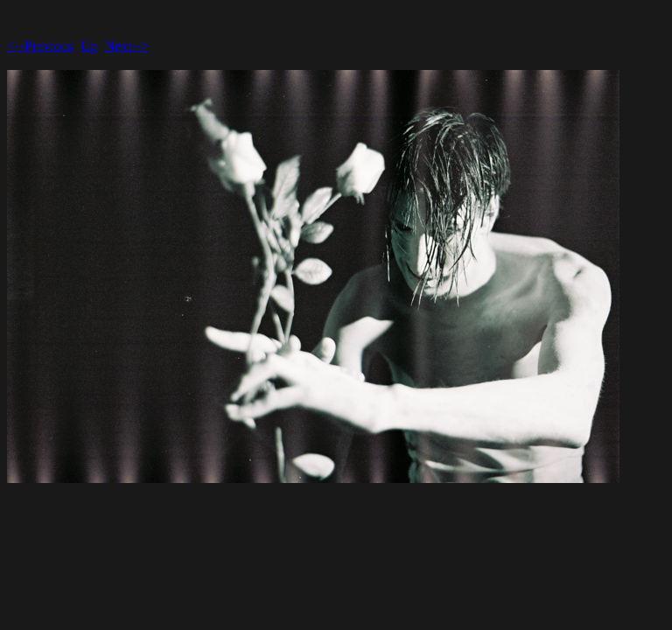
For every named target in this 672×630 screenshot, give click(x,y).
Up (89, 46)
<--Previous (40, 46)
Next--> (126, 46)
